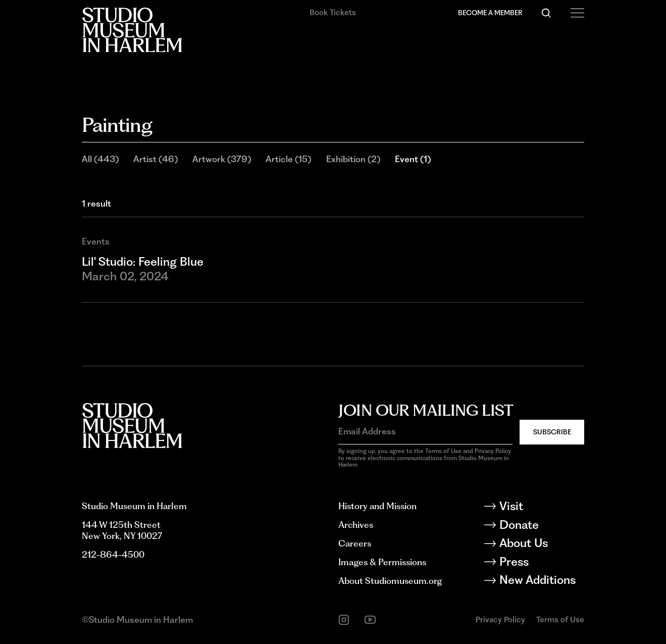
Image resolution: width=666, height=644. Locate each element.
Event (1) (413, 159)
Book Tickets (333, 12)
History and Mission (377, 506)
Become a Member (490, 13)
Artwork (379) (222, 159)
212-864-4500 (113, 554)
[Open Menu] (577, 13)
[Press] (541, 563)
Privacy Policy (500, 620)
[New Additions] (541, 582)
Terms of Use (560, 620)
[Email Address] (425, 431)
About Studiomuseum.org (390, 581)
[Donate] (541, 527)
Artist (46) (156, 159)
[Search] (546, 13)
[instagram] (344, 620)
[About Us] (541, 545)
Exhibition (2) (353, 159)
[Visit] (541, 508)
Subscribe (552, 432)
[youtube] (370, 620)
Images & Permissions (382, 562)
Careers (355, 543)
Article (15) (288, 159)
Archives (356, 525)
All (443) (100, 159)
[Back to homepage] (132, 30)
